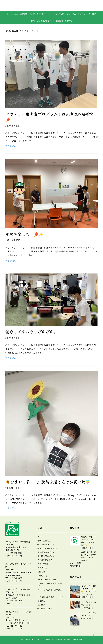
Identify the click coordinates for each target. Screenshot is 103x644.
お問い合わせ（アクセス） (42, 21)
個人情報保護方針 (45, 609)
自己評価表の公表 (45, 560)
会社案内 (59, 21)
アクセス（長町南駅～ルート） (51, 597)
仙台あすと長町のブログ (48, 549)
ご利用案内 (92, 14)
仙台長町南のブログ (46, 552)
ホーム (9, 14)
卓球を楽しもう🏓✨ (24, 234)
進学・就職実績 (21, 14)
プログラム (71, 14)
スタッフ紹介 (59, 14)
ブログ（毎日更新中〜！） (40, 14)
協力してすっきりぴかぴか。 (32, 332)
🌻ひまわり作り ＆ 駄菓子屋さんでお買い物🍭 (48, 482)
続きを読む (11, 146)
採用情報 (68, 21)
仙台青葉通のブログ (46, 545)
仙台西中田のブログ (46, 556)
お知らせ (82, 14)
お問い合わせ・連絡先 (47, 580)
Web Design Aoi (74, 640)
